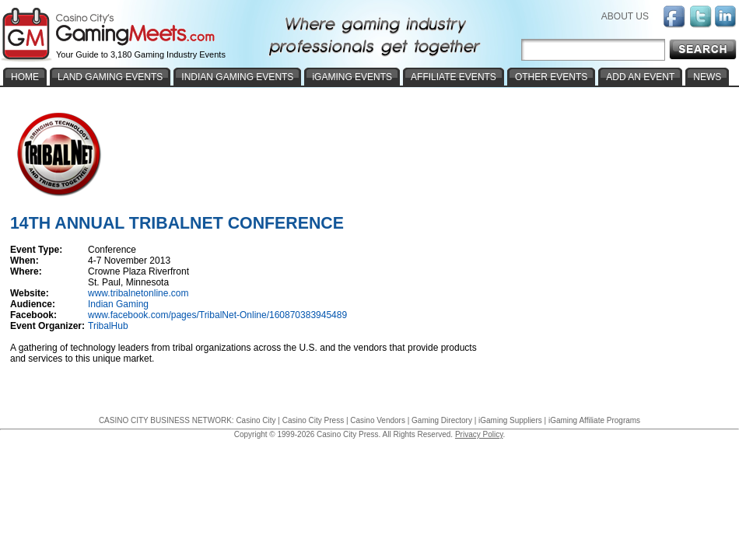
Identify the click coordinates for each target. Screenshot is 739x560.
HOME (25, 77)
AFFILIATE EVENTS (454, 77)
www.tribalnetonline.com (138, 293)
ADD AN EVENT (640, 77)
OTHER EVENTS (551, 77)
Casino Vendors (378, 420)
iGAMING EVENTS (352, 77)
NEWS (707, 77)
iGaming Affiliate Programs (594, 420)
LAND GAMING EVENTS (110, 77)
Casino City (256, 420)
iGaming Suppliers (510, 420)
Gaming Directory (442, 420)
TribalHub (108, 326)
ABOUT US (625, 16)
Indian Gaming (118, 304)
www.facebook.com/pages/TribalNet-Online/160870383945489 (217, 315)
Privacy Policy (479, 434)
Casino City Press (313, 420)
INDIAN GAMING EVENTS (237, 77)
